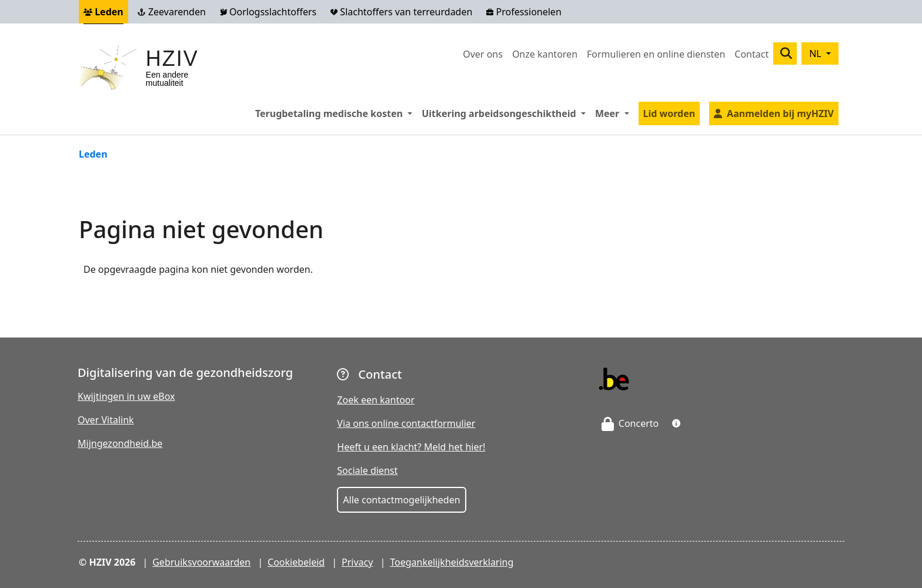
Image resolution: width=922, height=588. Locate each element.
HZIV (172, 59)
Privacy (357, 562)
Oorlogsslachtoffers (268, 12)
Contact (751, 54)
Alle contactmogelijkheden (401, 500)
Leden (103, 12)
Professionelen (524, 12)
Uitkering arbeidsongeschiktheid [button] (506, 113)
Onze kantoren (545, 54)
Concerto (630, 423)
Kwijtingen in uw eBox (126, 396)
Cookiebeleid (296, 562)
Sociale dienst (367, 470)
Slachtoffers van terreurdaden (401, 12)
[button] (676, 423)
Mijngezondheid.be (120, 443)
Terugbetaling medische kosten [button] (336, 113)
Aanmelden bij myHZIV (780, 113)
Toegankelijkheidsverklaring (452, 562)
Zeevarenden (172, 12)
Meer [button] (614, 113)
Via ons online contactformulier (406, 423)
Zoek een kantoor (376, 400)
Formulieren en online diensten (656, 54)
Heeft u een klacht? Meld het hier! (411, 447)
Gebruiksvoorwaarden (201, 562)
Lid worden (669, 113)
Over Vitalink (106, 420)
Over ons (483, 54)
